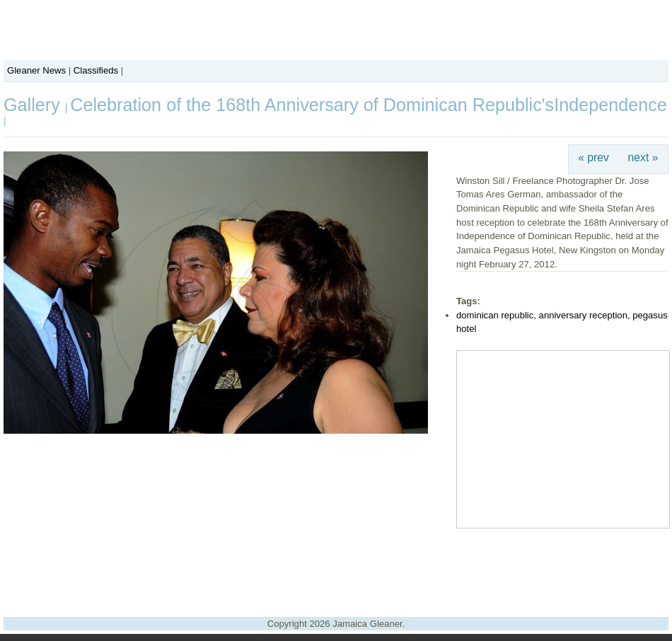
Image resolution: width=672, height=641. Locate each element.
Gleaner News (36, 70)
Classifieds (96, 70)
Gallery (34, 105)
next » (643, 157)
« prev (593, 157)
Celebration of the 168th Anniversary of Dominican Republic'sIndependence (369, 105)
